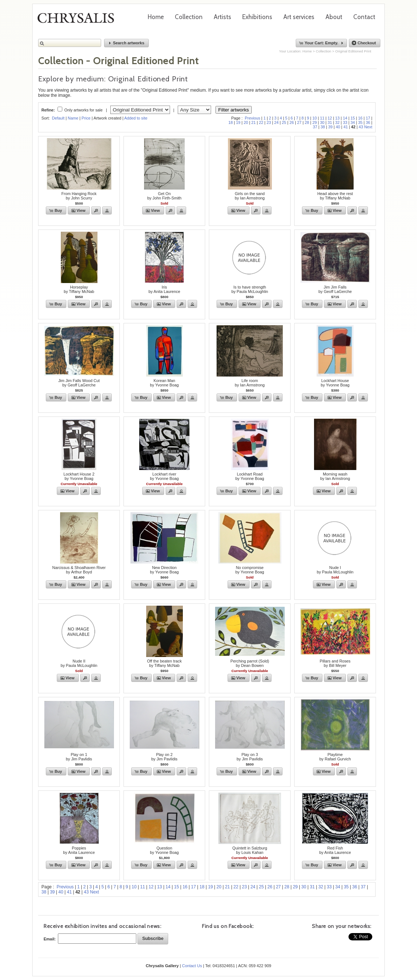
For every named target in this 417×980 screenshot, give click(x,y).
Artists (222, 17)
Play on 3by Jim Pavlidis (250, 757)
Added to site (136, 118)
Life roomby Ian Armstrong (250, 383)
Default (58, 118)
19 (238, 122)
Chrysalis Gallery (78, 21)
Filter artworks (234, 110)
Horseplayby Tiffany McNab (79, 289)
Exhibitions (257, 17)
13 (337, 118)
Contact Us (192, 966)
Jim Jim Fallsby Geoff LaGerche (335, 289)
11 (322, 118)
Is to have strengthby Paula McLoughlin (250, 289)
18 (230, 122)
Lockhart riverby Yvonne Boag (164, 476)
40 (338, 127)
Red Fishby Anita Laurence (335, 850)
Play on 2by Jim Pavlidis (164, 757)
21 (254, 122)
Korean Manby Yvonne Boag (164, 383)
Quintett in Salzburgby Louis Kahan (250, 850)
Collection (189, 17)
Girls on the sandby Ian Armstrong (250, 196)
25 (284, 122)
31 (330, 122)
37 (315, 127)
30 (322, 122)
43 (361, 127)
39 (330, 127)
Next (368, 127)
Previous (252, 118)
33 (345, 122)
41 (346, 127)
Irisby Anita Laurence (164, 289)
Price (86, 118)
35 (360, 122)
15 (353, 118)
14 (345, 118)
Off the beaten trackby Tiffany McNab (164, 663)
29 (314, 122)
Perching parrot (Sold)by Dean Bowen (250, 663)
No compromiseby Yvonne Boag (250, 570)
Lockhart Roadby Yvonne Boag (250, 476)
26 (292, 122)
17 (368, 118)
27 (299, 122)
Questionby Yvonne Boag (164, 850)
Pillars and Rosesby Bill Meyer (335, 663)
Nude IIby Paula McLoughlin (79, 663)
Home (156, 17)
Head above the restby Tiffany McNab (335, 196)
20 (246, 122)
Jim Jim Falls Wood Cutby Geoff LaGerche (79, 383)
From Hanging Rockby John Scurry (79, 196)
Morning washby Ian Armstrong (335, 476)
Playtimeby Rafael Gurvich (335, 757)
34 (353, 122)
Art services (299, 17)
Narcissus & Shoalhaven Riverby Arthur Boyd (79, 570)
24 (276, 122)
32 (337, 122)
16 (360, 118)
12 (330, 118)
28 (307, 122)
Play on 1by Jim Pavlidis (79, 757)
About (334, 17)
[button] (126, 43)
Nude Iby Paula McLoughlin (335, 570)
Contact (364, 17)
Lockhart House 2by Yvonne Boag (79, 476)
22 (261, 122)
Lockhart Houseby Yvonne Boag (335, 383)
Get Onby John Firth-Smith (165, 196)
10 (314, 118)
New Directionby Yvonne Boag (164, 570)
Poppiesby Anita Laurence (79, 850)
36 (368, 122)
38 (323, 127)
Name (73, 118)
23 (269, 122)
